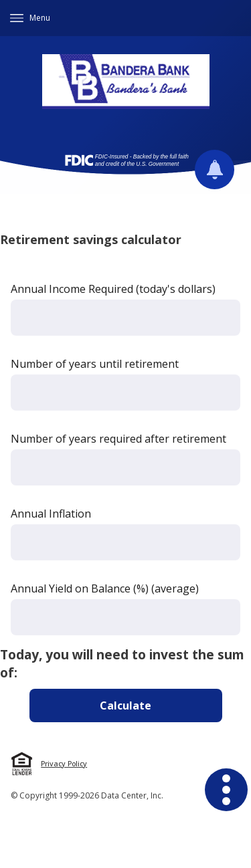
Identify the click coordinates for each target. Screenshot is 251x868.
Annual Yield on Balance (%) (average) (105, 588)
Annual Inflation (51, 514)
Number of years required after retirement (118, 439)
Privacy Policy (64, 764)
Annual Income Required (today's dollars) (113, 289)
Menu (40, 18)
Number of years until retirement (95, 364)
